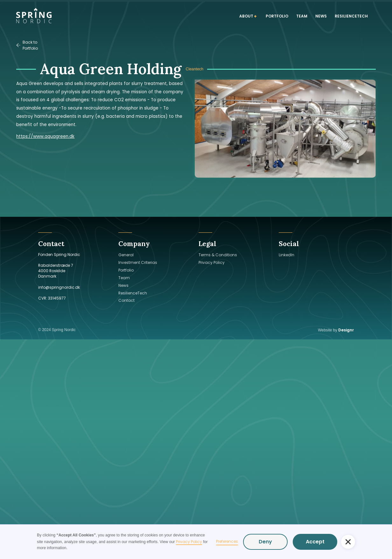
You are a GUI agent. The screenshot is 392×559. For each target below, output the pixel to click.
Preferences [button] (227, 541)
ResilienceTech (133, 293)
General (126, 255)
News (123, 285)
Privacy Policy (189, 542)
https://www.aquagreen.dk (45, 136)
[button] (348, 542)
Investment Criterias (138, 262)
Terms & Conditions (218, 255)
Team (124, 278)
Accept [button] (315, 542)
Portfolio (126, 270)
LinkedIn (287, 255)
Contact (126, 300)
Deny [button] (265, 542)
